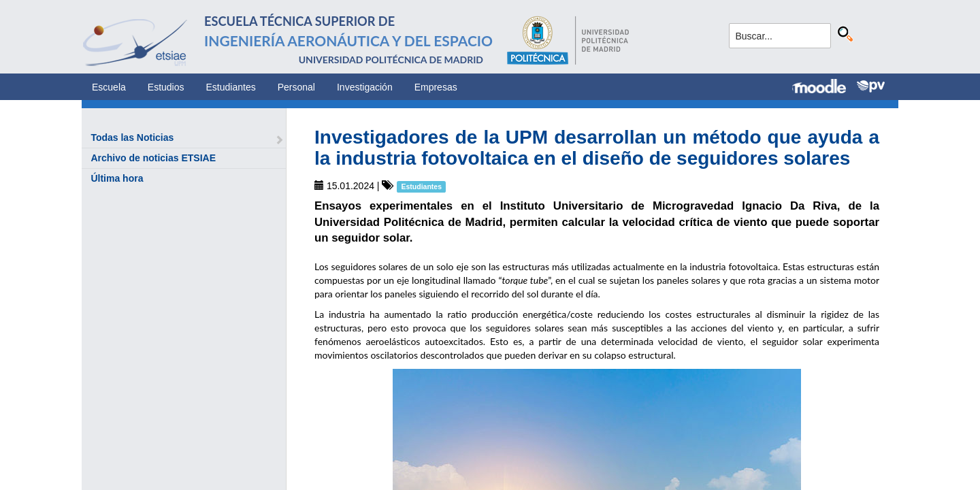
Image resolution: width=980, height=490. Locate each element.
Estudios (166, 87)
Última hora (117, 178)
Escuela (109, 87)
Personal (296, 87)
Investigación (365, 87)
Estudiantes (231, 87)
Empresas (436, 87)
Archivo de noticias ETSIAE (153, 158)
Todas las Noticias (132, 137)
